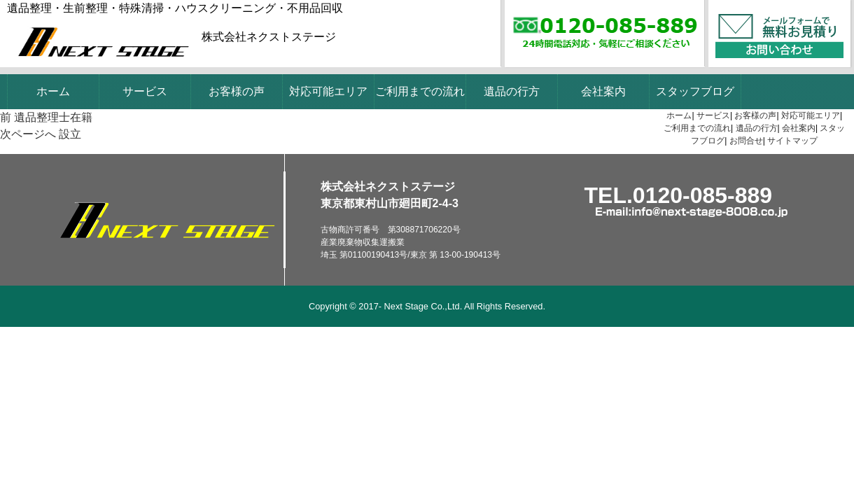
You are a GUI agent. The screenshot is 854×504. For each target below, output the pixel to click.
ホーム (53, 91)
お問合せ (746, 141)
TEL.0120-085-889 (679, 195)
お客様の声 (237, 91)
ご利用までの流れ (420, 91)
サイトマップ (792, 141)
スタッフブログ (695, 91)
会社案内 (603, 91)
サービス (145, 91)
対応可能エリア (328, 91)
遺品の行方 (512, 91)
